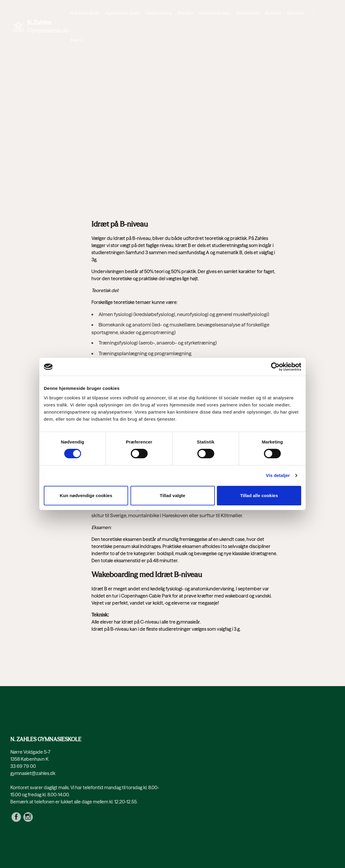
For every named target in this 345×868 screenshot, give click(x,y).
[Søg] (77, 40)
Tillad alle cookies (259, 495)
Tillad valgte (172, 495)
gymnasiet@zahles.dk (33, 773)
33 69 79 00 (23, 766)
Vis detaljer (278, 475)
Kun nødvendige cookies (86, 495)
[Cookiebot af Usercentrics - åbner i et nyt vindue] (275, 367)
